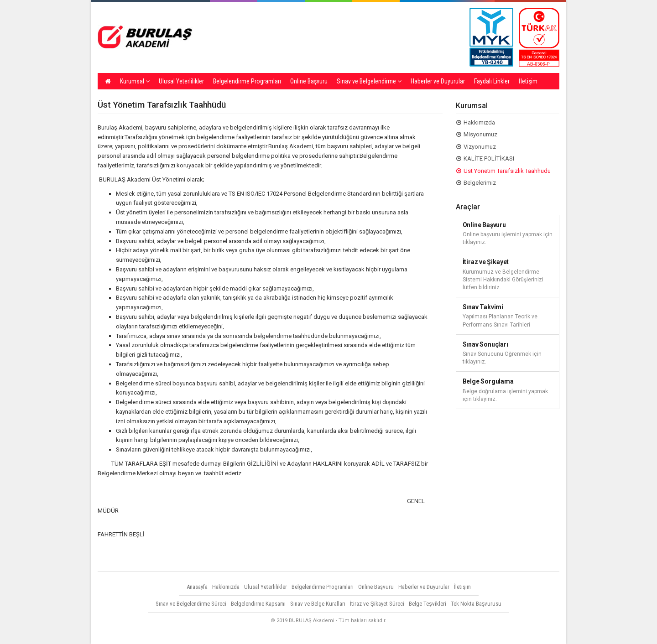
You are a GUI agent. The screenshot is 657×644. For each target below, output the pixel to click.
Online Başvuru (309, 81)
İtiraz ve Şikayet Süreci (377, 604)
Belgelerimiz (480, 183)
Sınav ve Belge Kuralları (318, 604)
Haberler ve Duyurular (438, 81)
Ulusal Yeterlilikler (181, 81)
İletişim (528, 81)
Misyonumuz (480, 134)
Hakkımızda (479, 122)
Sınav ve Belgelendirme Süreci (191, 604)
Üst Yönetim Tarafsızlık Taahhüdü (507, 171)
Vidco (542, 633)
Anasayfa (197, 587)
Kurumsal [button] (135, 81)
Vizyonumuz (480, 147)
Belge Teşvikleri (428, 604)
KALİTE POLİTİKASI (489, 158)
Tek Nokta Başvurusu (476, 604)
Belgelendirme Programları (247, 81)
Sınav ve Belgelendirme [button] (369, 81)
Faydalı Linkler (492, 81)
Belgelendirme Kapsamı (258, 604)
